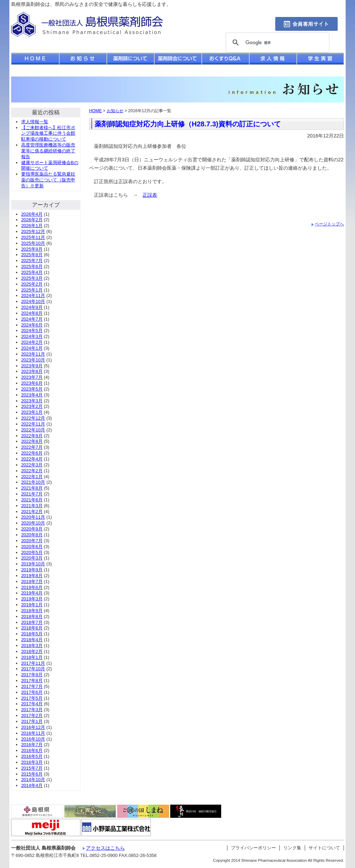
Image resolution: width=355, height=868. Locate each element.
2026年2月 (32, 220)
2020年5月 (32, 552)
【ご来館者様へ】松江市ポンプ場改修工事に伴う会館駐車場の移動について (48, 133)
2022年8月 (32, 441)
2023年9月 (32, 366)
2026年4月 (32, 214)
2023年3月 (32, 401)
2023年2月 (32, 406)
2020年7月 (32, 541)
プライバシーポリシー (253, 848)
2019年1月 (32, 605)
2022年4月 (32, 459)
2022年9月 (32, 436)
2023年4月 (32, 395)
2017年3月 (32, 710)
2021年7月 (32, 494)
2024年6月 (32, 325)
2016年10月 (33, 739)
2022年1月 (32, 477)
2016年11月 (33, 733)
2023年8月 (32, 371)
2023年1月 (32, 412)
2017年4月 (32, 704)
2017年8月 (32, 681)
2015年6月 (32, 774)
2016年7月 (32, 745)
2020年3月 (32, 558)
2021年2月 (32, 512)
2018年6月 (32, 628)
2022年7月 (32, 447)
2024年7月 (32, 319)
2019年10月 (33, 564)
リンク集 (292, 848)
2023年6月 (32, 383)
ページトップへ (329, 224)
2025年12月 (33, 231)
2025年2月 (32, 284)
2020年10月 (33, 523)
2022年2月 (32, 471)
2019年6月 (32, 587)
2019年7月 (32, 581)
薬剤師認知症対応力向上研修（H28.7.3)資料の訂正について (188, 124)
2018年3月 (32, 646)
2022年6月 (32, 453)
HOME (96, 111)
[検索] (276, 43)
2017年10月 (33, 669)
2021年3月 (32, 506)
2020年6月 (32, 547)
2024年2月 (32, 342)
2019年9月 (32, 570)
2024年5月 (32, 330)
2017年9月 (32, 675)
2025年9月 (32, 249)
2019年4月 (32, 593)
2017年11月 (33, 663)
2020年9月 (32, 529)
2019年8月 (32, 576)
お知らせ (115, 111)
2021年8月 (32, 488)
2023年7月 (32, 377)
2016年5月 (32, 756)
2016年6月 (32, 750)
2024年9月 (32, 307)
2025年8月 (32, 255)
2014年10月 (33, 780)
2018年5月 (32, 634)
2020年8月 (32, 535)
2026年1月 (32, 226)
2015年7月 (32, 768)
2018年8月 (32, 616)
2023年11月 (33, 354)
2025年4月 (32, 272)
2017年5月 (32, 698)
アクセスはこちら (105, 848)
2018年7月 (32, 622)
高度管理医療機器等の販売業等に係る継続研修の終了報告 (48, 151)
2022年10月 (33, 430)
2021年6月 (32, 500)
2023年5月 (32, 389)
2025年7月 (32, 261)
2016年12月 (33, 727)
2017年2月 (32, 715)
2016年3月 (32, 762)
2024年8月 (32, 313)
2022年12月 (33, 418)
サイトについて (324, 848)
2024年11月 (33, 296)
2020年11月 (33, 517)
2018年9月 (32, 611)
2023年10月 (33, 360)
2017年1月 (32, 721)
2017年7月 (32, 686)
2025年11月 (33, 237)
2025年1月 (32, 290)
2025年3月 (32, 278)
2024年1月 (32, 348)
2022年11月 (33, 424)
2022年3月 (32, 465)
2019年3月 (32, 599)
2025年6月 (32, 266)
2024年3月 (32, 336)
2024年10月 (33, 301)
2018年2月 (32, 651)
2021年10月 (33, 482)
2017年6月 (32, 692)
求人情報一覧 (35, 122)
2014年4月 (32, 785)
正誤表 (150, 195)
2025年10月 (33, 243)
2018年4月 (32, 640)
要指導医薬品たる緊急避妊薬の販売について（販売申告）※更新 (48, 180)
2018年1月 (32, 657)
